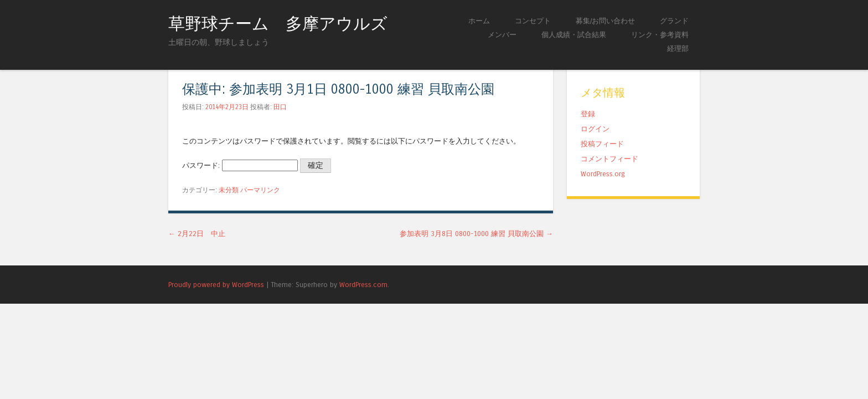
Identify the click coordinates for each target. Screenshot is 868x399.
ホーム (479, 21)
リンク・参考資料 (660, 35)
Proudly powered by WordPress (216, 285)
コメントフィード (609, 159)
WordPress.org (603, 174)
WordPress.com (363, 285)
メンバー (502, 35)
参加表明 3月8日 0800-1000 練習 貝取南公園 (476, 234)
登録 (588, 114)
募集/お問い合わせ (605, 21)
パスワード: (240, 165)
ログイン (595, 129)
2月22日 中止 (197, 234)
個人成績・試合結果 (574, 35)
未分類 (229, 190)
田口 (280, 107)
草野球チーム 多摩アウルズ (278, 24)
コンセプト (533, 21)
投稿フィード (602, 144)
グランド (674, 21)
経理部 (678, 48)
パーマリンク (260, 190)
